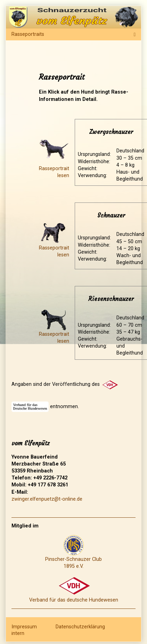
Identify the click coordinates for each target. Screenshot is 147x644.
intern (18, 633)
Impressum (24, 626)
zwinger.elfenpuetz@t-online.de (47, 499)
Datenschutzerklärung (80, 626)
